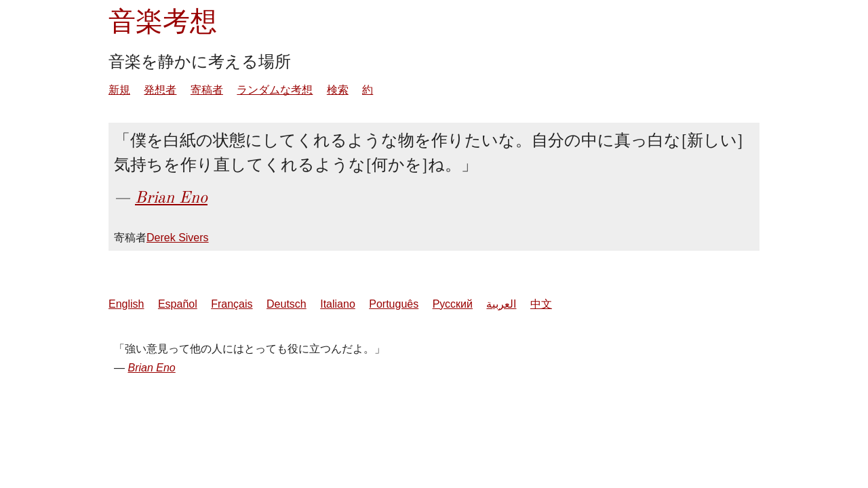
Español (178, 304)
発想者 (160, 90)
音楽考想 (163, 21)
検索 (338, 90)
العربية (501, 304)
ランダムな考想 (275, 90)
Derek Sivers (178, 238)
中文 (541, 304)
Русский (453, 304)
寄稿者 (207, 90)
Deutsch (287, 304)
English (126, 304)
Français (232, 304)
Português (394, 304)
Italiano (338, 304)
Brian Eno (171, 197)
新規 (119, 90)
